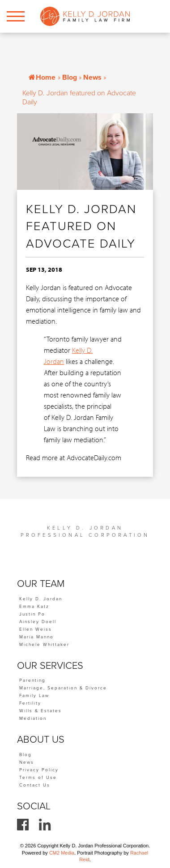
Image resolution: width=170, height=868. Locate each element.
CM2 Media (62, 853)
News (92, 77)
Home (42, 77)
